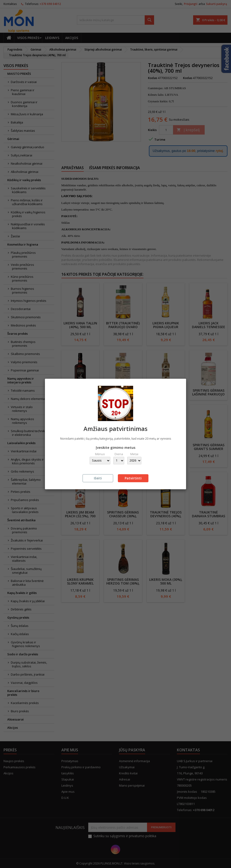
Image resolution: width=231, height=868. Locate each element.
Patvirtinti (133, 478)
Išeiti (98, 478)
